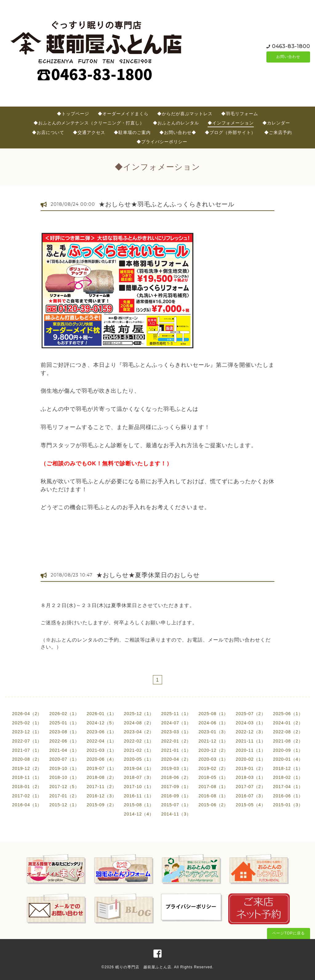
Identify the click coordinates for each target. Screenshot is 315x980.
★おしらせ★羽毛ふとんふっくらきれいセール (167, 204)
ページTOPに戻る (288, 933)
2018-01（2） (27, 787)
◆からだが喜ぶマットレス (185, 114)
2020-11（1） (251, 750)
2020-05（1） (139, 759)
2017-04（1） (288, 787)
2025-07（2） (251, 714)
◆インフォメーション (231, 123)
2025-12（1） (139, 714)
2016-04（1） (27, 805)
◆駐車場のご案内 (132, 132)
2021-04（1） (64, 750)
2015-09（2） (102, 805)
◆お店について (48, 132)
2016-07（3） (251, 796)
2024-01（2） (288, 723)
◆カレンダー (276, 123)
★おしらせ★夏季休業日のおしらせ (148, 575)
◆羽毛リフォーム (240, 114)
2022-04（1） (102, 741)
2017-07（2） (251, 787)
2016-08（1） (213, 796)
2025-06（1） (288, 714)
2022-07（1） (27, 741)
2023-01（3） (213, 732)
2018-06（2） (176, 777)
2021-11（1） (251, 741)
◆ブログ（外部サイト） (230, 132)
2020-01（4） (288, 759)
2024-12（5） (102, 723)
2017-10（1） (139, 787)
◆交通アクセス (89, 132)
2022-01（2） (176, 741)
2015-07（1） (176, 805)
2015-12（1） (64, 805)
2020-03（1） (213, 759)
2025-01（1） (64, 723)
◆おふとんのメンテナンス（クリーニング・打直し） (89, 123)
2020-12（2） (213, 750)
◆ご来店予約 (278, 132)
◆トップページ (73, 114)
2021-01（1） (176, 750)
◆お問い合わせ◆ (178, 132)
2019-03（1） (176, 768)
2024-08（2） (139, 723)
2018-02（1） (288, 777)
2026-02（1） (64, 714)
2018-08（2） (102, 777)
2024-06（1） (213, 723)
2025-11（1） (176, 714)
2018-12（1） (288, 768)
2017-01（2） (64, 796)
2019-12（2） (27, 768)
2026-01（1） (102, 714)
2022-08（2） (288, 732)
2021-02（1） (139, 750)
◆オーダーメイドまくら (123, 114)
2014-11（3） (176, 814)
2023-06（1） (102, 732)
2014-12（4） (139, 814)
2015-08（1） (139, 805)
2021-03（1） (102, 750)
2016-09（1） (176, 796)
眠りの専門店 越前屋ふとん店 (143, 967)
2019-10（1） (64, 768)
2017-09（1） (176, 787)
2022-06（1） (64, 741)
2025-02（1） (27, 723)
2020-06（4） (102, 759)
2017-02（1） (27, 796)
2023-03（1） (176, 732)
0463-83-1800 (291, 46)
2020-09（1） (288, 750)
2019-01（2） (251, 768)
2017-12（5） (64, 787)
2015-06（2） (213, 805)
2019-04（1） (139, 768)
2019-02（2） (213, 768)
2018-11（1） (27, 777)
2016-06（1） (288, 796)
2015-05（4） (251, 805)
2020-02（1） (251, 759)
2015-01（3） (288, 805)
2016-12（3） (102, 796)
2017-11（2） (102, 787)
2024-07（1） (176, 723)
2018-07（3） (139, 777)
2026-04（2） (27, 714)
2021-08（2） (288, 741)
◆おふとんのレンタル (176, 123)
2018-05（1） (213, 777)
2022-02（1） (139, 741)
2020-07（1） (64, 759)
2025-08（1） (213, 714)
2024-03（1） (251, 723)
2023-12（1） (27, 732)
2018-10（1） (64, 777)
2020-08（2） (27, 759)
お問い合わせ (288, 57)
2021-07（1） (27, 750)
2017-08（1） (213, 787)
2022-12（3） (251, 732)
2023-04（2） (139, 732)
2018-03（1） (251, 777)
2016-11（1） (139, 796)
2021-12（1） (213, 741)
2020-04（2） (176, 759)
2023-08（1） (64, 732)
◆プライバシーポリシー (162, 142)
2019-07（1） (102, 768)
